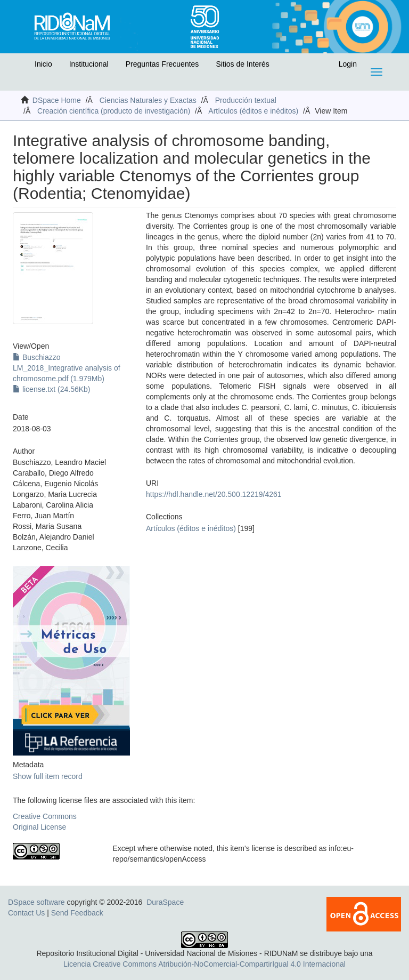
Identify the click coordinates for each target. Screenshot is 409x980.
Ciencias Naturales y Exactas (148, 100)
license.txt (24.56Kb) (52, 389)
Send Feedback (77, 913)
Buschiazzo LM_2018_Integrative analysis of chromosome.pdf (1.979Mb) (67, 368)
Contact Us (26, 913)
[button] (20, 67)
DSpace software (36, 902)
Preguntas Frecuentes (162, 64)
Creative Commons (45, 816)
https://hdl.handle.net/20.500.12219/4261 (214, 494)
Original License (39, 827)
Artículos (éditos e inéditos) (253, 111)
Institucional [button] (89, 64)
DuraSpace (165, 902)
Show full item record (48, 776)
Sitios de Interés (242, 64)
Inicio (43, 64)
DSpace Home (57, 100)
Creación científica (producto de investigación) (114, 111)
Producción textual (246, 100)
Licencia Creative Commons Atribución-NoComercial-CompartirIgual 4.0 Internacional (204, 964)
